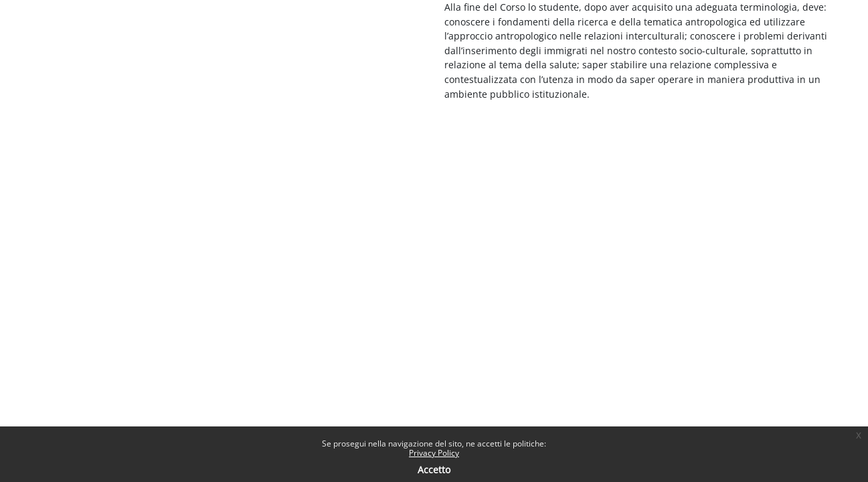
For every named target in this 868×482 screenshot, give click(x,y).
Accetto (434, 470)
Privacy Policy (434, 453)
